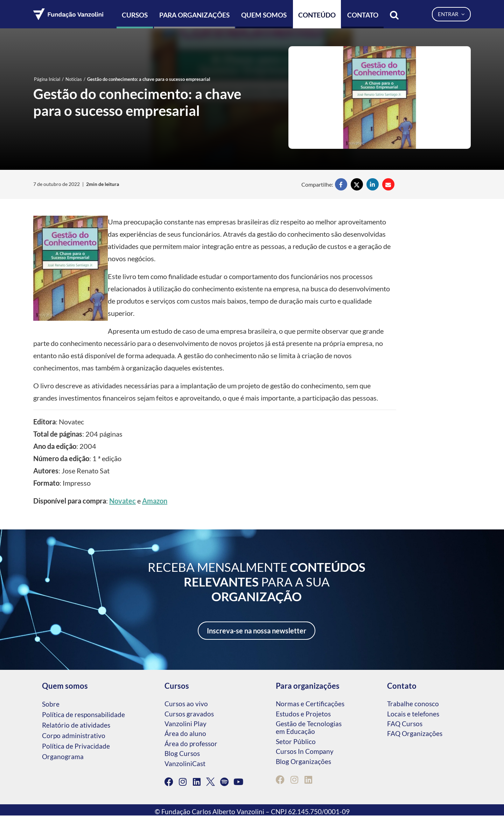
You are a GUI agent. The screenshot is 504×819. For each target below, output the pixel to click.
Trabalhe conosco (413, 704)
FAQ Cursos (405, 724)
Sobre (51, 704)
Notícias (74, 79)
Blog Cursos (182, 753)
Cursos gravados (189, 714)
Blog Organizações (303, 761)
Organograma (63, 756)
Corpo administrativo (74, 735)
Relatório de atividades (76, 725)
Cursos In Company (305, 751)
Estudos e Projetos (303, 714)
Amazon (155, 501)
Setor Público (296, 741)
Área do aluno (185, 733)
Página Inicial (47, 79)
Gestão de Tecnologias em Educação (309, 727)
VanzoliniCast (185, 764)
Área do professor (191, 744)
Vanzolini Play (185, 724)
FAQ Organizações (415, 733)
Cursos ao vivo (186, 704)
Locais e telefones (413, 714)
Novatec (122, 501)
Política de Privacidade (76, 746)
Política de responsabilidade (83, 714)
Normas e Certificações (310, 704)
